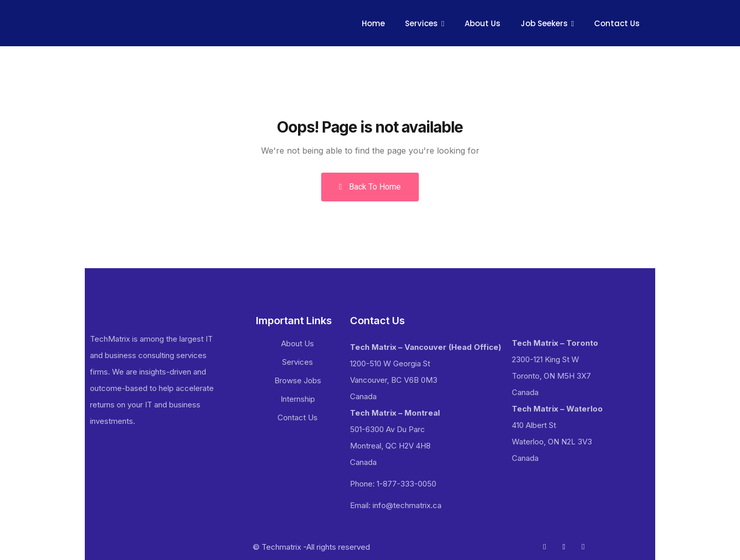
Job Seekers (544, 23)
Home (373, 23)
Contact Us (617, 23)
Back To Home (370, 187)
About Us (483, 23)
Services (421, 23)
